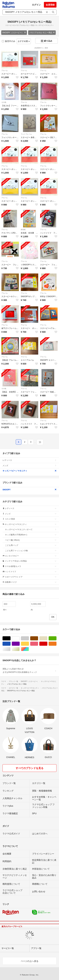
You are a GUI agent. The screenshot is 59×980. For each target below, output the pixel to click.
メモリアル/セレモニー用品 (42, 33)
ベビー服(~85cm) (31, 540)
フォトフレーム (26, 134)
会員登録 (50, 5)
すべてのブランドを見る (30, 768)
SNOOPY (29, 490)
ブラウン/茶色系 (38, 638)
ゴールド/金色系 (20, 649)
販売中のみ (9, 41)
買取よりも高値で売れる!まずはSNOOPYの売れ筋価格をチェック (29, 670)
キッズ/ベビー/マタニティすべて (31, 530)
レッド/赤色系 (47, 644)
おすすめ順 (24, 41)
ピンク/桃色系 (38, 644)
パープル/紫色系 (20, 644)
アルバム (5, 70)
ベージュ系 (47, 638)
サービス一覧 (8, 948)
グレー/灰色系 (29, 638)
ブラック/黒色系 (10, 638)
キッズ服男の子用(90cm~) (31, 535)
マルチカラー (29, 649)
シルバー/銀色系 (10, 649)
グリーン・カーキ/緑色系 (56, 638)
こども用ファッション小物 (31, 551)
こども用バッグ (31, 545)
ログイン (36, 5)
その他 (4, 102)
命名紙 (23, 229)
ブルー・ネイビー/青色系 (10, 644)
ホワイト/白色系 (20, 638)
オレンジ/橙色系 (56, 644)
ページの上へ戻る (30, 961)
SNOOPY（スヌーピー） (14, 33)
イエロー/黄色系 (29, 644)
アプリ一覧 (36, 948)
